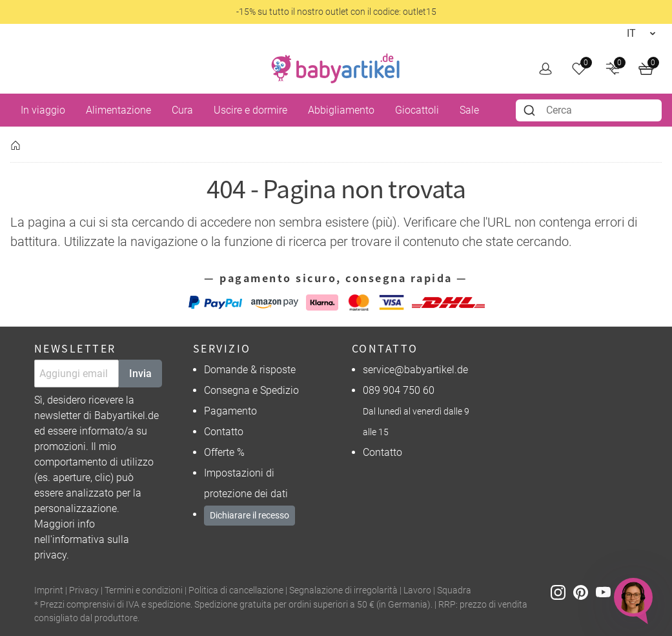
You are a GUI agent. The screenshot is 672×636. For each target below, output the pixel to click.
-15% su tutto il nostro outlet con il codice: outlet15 (336, 12)
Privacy (84, 590)
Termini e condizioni (144, 590)
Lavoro (417, 590)
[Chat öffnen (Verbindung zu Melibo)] (633, 597)
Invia (140, 374)
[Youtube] (607, 591)
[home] (336, 68)
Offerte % (224, 452)
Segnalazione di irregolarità (343, 590)
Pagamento (230, 411)
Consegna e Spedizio (251, 390)
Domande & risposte (250, 370)
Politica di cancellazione (236, 590)
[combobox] (589, 110)
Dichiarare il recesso (249, 515)
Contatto (224, 432)
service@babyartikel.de (415, 370)
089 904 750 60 (399, 390)
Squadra (454, 590)
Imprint (49, 590)
